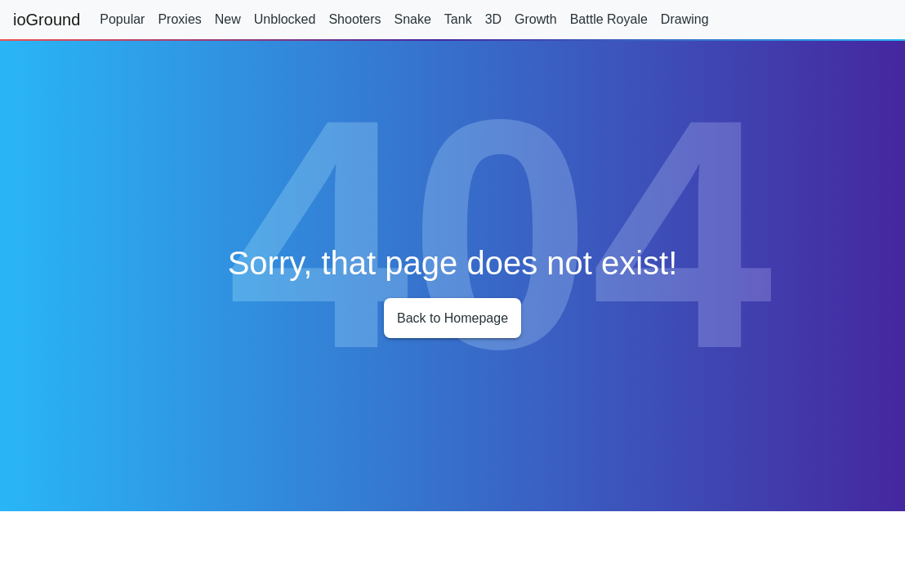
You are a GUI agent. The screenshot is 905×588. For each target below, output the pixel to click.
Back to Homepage (452, 318)
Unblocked (285, 19)
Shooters (354, 19)
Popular (122, 19)
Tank (458, 19)
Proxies (179, 19)
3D (493, 19)
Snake (412, 19)
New (228, 19)
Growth (536, 19)
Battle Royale (609, 19)
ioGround (47, 20)
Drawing (685, 19)
